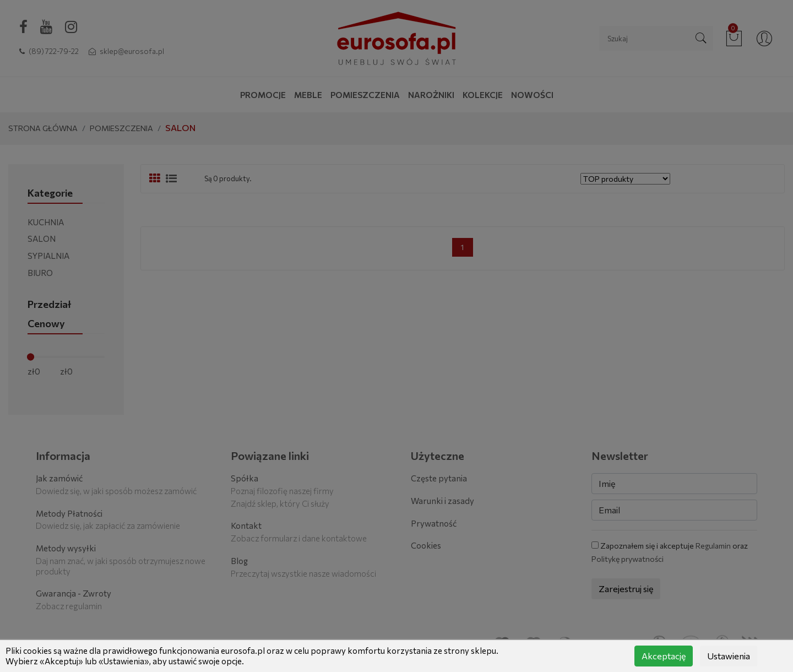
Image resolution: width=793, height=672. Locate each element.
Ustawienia (729, 656)
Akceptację (664, 656)
